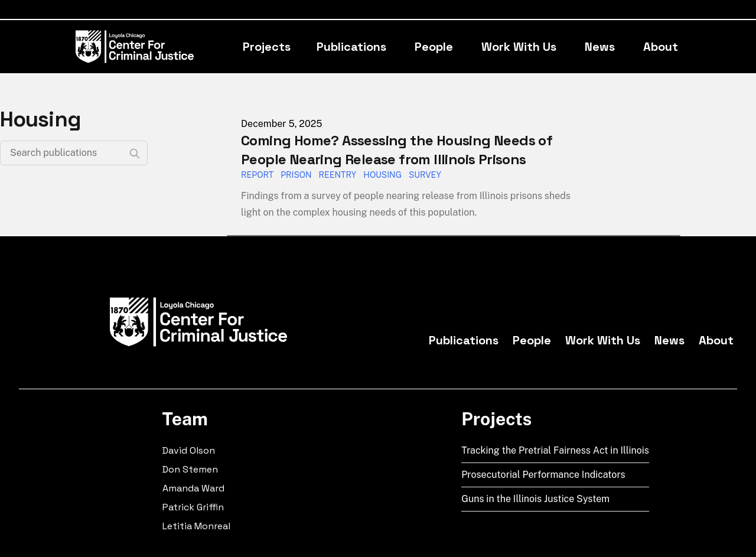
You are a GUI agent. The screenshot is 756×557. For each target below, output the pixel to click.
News (600, 47)
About (661, 47)
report (257, 175)
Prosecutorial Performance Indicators (543, 475)
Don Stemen (190, 469)
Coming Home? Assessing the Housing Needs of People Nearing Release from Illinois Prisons (397, 150)
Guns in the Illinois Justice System (535, 499)
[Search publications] (74, 153)
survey (425, 175)
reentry (338, 175)
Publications (351, 47)
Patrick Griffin (193, 507)
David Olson (189, 450)
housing (382, 175)
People (434, 47)
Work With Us (519, 47)
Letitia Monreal (196, 526)
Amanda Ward (193, 488)
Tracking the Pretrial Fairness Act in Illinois (555, 450)
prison (296, 175)
